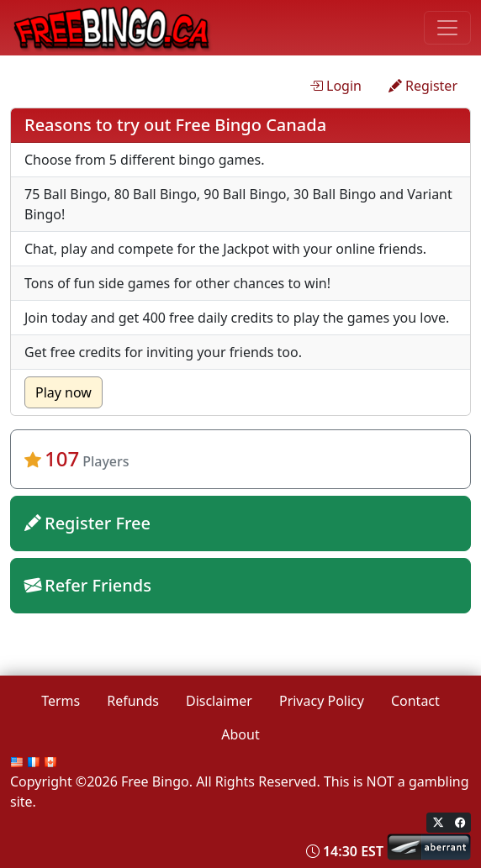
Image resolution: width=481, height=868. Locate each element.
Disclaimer (219, 701)
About (240, 734)
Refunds (133, 701)
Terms (61, 701)
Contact (415, 701)
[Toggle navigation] (447, 28)
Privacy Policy (322, 701)
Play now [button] (63, 392)
